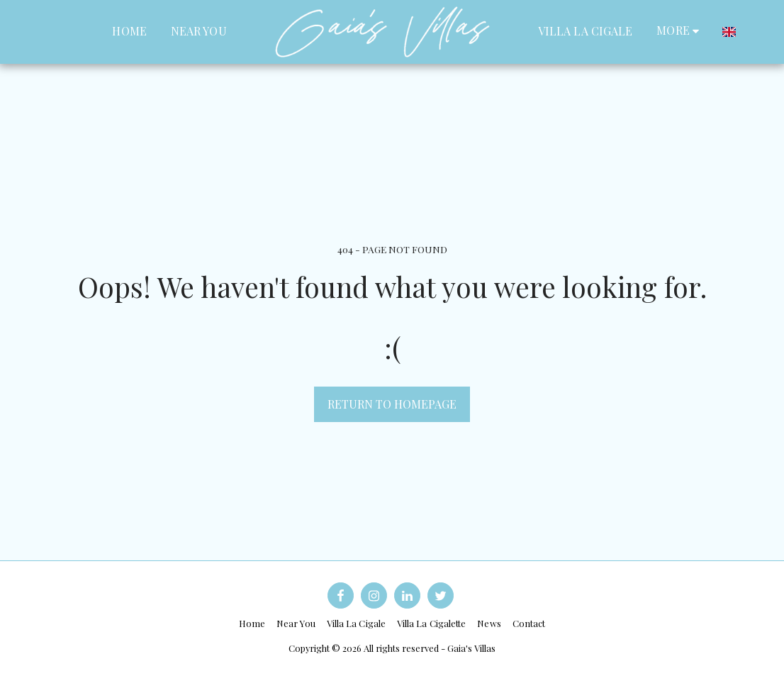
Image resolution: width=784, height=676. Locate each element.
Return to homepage (392, 404)
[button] (754, 32)
